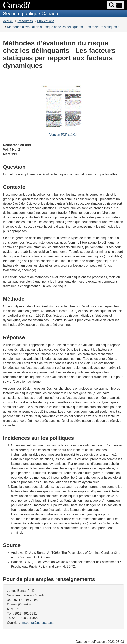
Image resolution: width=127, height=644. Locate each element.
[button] (115, 5)
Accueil (8, 21)
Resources (25, 21)
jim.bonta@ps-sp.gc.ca (37, 623)
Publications (46, 21)
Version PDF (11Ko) (63, 105)
